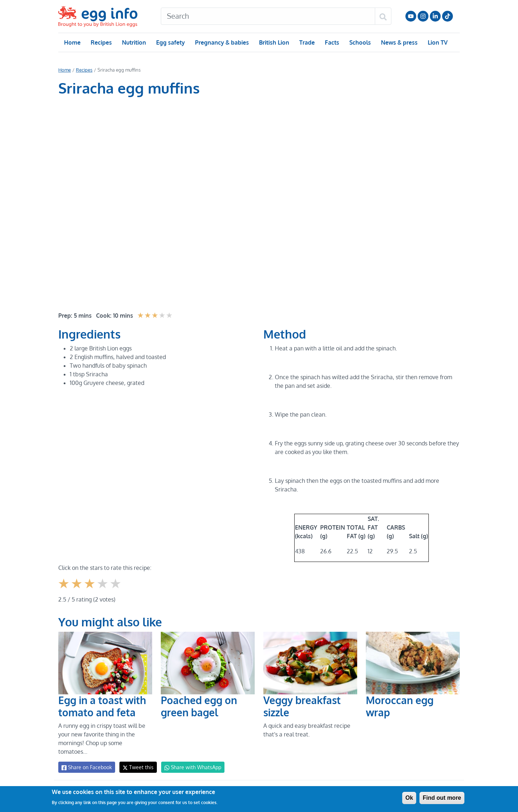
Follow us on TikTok (447, 16)
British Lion (274, 42)
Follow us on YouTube (411, 16)
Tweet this (136, 767)
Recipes (101, 42)
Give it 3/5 (90, 589)
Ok (409, 798)
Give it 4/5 (103, 589)
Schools (359, 42)
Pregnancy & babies (221, 42)
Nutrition (134, 42)
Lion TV (437, 42)
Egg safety (170, 42)
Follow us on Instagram (423, 16)
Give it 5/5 (116, 589)
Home (72, 42)
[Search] (268, 16)
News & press (399, 42)
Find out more (442, 798)
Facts (331, 42)
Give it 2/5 (77, 589)
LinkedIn (435, 16)
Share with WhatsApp (189, 767)
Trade (307, 42)
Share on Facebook (86, 767)
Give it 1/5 (64, 589)
